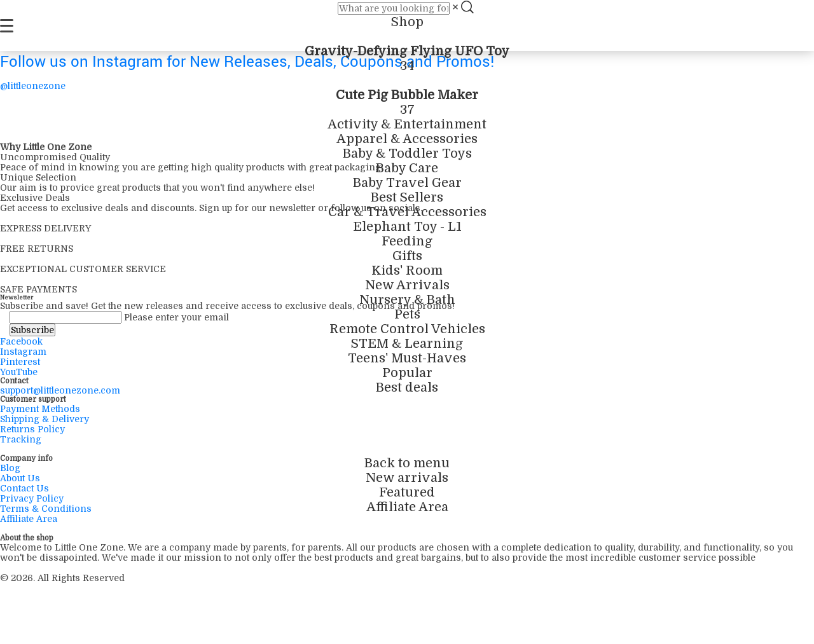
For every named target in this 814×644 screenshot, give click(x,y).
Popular (407, 373)
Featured (407, 492)
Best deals (407, 387)
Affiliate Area (407, 507)
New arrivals (407, 478)
